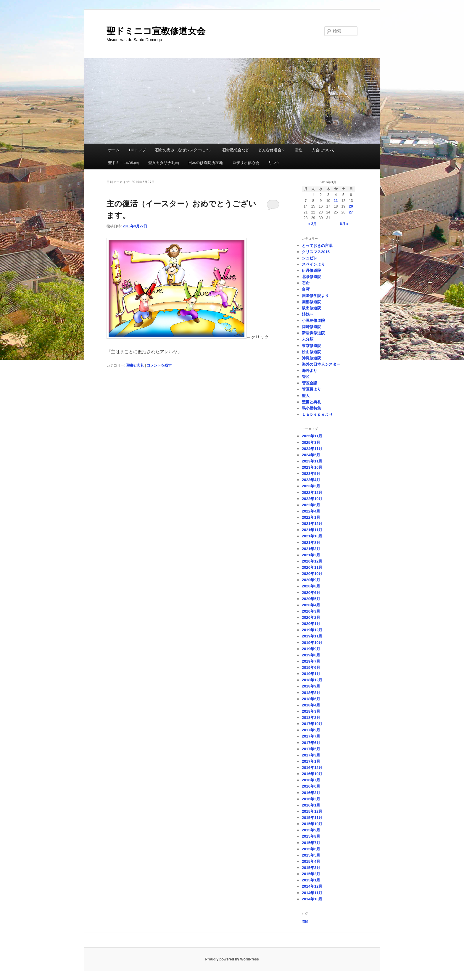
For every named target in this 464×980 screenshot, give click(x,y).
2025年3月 (311, 442)
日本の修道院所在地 (206, 163)
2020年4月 (311, 605)
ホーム (114, 150)
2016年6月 (311, 786)
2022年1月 (311, 517)
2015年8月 (311, 836)
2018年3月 (311, 711)
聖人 (306, 396)
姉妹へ (308, 314)
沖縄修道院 (311, 358)
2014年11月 (312, 893)
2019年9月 (311, 649)
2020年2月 (311, 617)
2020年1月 (311, 624)
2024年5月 (311, 455)
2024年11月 (312, 449)
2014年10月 (312, 899)
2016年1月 (311, 805)
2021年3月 (311, 549)
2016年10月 (312, 774)
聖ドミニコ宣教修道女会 (156, 31)
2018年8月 (311, 693)
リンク (274, 163)
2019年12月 (312, 630)
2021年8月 (311, 543)
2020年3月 (311, 611)
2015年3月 (311, 868)
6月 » (344, 224)
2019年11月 (312, 636)
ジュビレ (310, 258)
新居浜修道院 (313, 333)
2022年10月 (312, 499)
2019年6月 (311, 667)
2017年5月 (311, 749)
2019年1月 (311, 674)
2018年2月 (311, 718)
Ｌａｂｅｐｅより (317, 414)
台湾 (306, 289)
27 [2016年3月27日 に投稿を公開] (351, 212)
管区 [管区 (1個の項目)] (305, 921)
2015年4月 (311, 861)
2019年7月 (311, 661)
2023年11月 (312, 461)
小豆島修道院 (313, 320)
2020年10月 (312, 574)
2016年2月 (311, 799)
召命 (306, 283)
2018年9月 (311, 686)
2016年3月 (311, 793)
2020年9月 (311, 580)
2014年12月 (312, 886)
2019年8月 (311, 655)
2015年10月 (312, 824)
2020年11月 (312, 567)
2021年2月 (311, 555)
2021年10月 (312, 536)
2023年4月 (311, 480)
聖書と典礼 (135, 365)
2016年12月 (312, 768)
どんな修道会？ (272, 150)
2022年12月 (312, 493)
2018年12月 (312, 680)
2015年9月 (311, 830)
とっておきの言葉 (317, 246)
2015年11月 (312, 818)
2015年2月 (311, 874)
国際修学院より (315, 296)
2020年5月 (311, 599)
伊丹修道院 (311, 270)
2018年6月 (311, 699)
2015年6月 (311, 849)
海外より (310, 371)
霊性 (299, 150)
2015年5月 (311, 855)
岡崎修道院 (311, 327)
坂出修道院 (311, 308)
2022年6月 (311, 505)
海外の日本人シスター (321, 364)
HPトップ (137, 150)
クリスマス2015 (316, 252)
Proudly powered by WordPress (232, 959)
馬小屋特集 (311, 408)
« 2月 (312, 224)
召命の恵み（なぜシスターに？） (184, 150)
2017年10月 (312, 724)
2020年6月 (311, 593)
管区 (306, 377)
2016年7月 (311, 780)
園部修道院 (311, 302)
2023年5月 (311, 474)
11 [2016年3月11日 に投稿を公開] (336, 201)
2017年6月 (311, 743)
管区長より (311, 389)
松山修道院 (311, 352)
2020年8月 (311, 586)
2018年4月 (311, 705)
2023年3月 (311, 486)
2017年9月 (311, 730)
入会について (323, 150)
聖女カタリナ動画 (164, 163)
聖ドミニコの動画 (123, 163)
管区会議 (310, 383)
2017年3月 (311, 755)
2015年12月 (312, 811)
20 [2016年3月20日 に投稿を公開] (351, 206)
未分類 (308, 339)
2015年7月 (311, 843)
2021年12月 (312, 524)
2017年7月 (311, 736)
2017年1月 (311, 761)
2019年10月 (312, 643)
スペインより (313, 264)
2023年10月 (312, 467)
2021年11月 (312, 530)
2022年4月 (311, 511)
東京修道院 (311, 346)
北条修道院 (311, 277)
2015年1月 (311, 880)
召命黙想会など (236, 150)
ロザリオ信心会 (246, 163)
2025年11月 (312, 436)
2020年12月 (312, 561)
